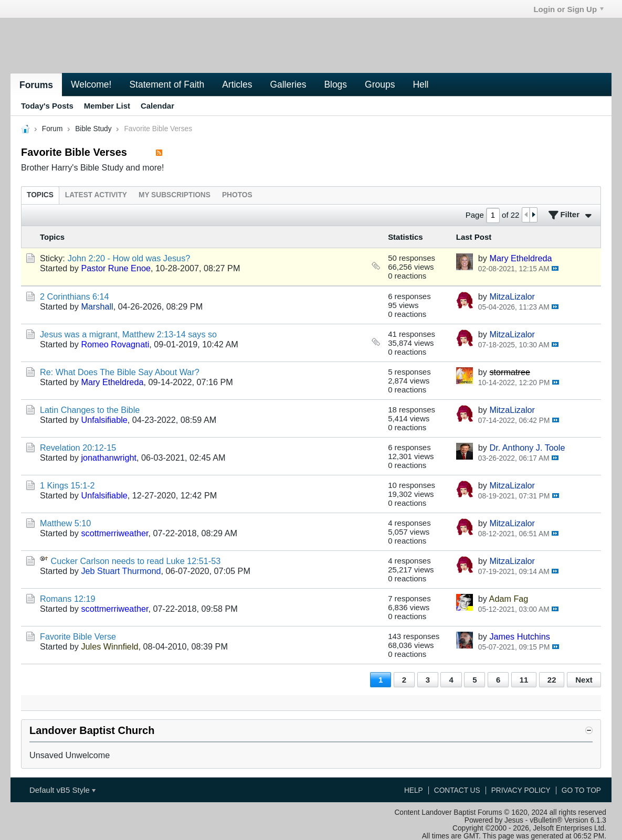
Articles (237, 84)
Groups (380, 84)
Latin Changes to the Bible (90, 410)
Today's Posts (47, 106)
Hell (420, 84)
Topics (40, 195)
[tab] (40, 195)
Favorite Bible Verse (78, 636)
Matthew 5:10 (65, 523)
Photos (237, 195)
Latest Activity (96, 195)
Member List (107, 106)
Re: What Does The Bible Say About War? (120, 372)
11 (524, 680)
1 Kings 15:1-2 (67, 485)
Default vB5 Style (62, 790)
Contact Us (457, 790)
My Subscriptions (175, 195)
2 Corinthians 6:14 (75, 296)
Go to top (581, 790)
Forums (36, 85)
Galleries (288, 84)
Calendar (157, 106)
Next (584, 680)
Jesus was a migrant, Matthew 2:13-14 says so (128, 334)
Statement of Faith (167, 84)
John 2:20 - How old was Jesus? (129, 258)
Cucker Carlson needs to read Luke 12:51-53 (136, 561)
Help (414, 790)
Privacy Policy (521, 790)
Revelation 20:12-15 (78, 448)
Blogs (335, 84)
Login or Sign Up (568, 9)
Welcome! (91, 84)
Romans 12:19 (68, 599)
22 (552, 680)
